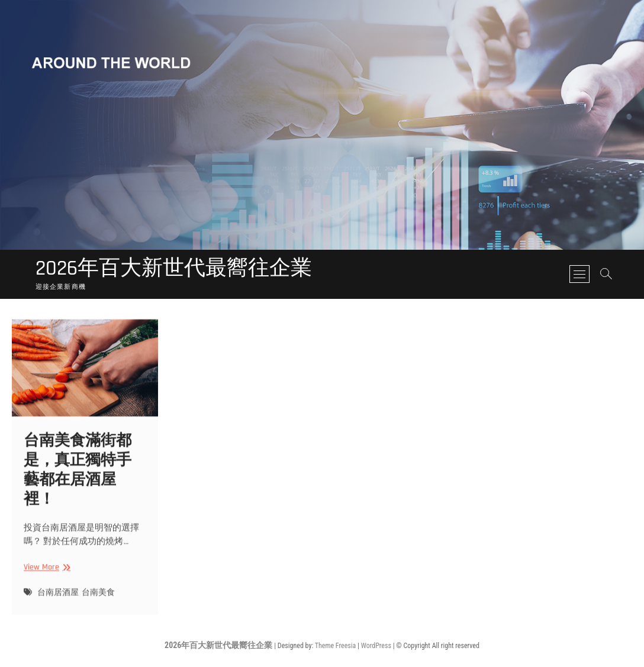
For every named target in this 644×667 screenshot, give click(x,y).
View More (46, 573)
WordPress (376, 646)
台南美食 (98, 598)
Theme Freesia (335, 646)
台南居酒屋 (58, 598)
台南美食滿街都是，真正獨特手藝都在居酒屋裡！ (78, 475)
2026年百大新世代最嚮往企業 (174, 269)
